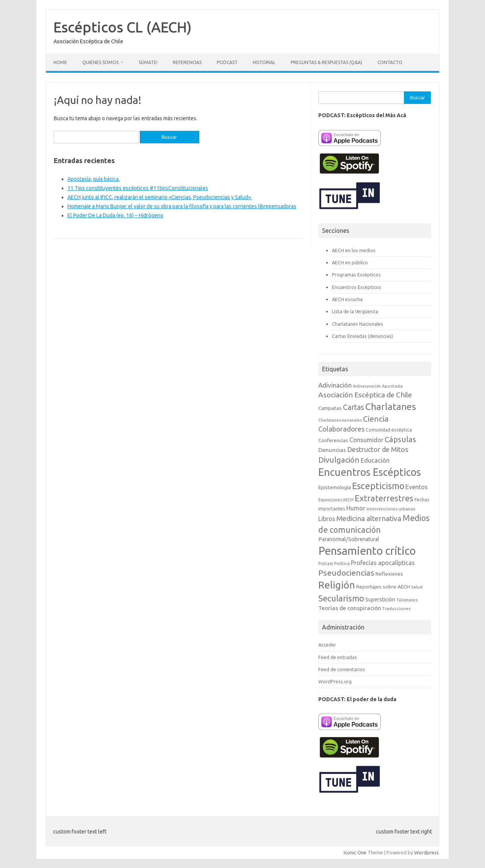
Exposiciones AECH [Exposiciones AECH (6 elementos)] (336, 500)
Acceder (327, 645)
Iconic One (355, 852)
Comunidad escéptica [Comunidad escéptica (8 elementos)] (389, 430)
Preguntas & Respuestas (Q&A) (326, 62)
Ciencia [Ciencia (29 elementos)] (376, 419)
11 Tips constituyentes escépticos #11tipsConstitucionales (138, 188)
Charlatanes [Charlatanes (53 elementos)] (391, 407)
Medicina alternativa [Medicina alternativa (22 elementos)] (369, 518)
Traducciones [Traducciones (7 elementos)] (396, 608)
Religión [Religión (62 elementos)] (337, 585)
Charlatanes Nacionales (357, 324)
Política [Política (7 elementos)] (342, 563)
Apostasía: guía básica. (94, 179)
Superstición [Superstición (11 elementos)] (380, 600)
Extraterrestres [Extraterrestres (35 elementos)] (384, 498)
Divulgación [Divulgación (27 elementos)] (339, 460)
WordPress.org (335, 681)
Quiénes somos (100, 62)
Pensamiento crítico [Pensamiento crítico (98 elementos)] (367, 551)
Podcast (227, 62)
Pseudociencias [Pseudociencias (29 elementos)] (346, 573)
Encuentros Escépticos (357, 287)
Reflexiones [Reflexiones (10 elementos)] (389, 574)
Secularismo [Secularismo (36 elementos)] (341, 598)
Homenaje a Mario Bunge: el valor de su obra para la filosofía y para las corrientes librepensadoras (182, 206)
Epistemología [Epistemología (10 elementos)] (335, 487)
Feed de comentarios (342, 669)
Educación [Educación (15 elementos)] (375, 460)
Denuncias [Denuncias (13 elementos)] (332, 450)
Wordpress (426, 852)
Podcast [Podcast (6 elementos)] (326, 563)
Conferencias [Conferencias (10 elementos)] (333, 440)
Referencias (187, 62)
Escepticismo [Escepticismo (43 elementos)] (378, 486)
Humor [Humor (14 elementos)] (356, 508)
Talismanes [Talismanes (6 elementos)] (407, 600)
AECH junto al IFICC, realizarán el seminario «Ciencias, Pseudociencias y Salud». (160, 197)
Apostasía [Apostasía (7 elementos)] (392, 386)
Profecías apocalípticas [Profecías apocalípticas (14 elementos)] (383, 563)
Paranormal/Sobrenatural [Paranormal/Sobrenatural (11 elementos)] (349, 539)
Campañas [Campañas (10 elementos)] (330, 408)
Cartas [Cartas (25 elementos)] (354, 407)
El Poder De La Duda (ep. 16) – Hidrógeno (115, 215)
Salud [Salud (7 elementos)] (417, 587)
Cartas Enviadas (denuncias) (362, 336)
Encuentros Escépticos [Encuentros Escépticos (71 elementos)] (370, 472)
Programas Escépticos (356, 275)
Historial (264, 62)
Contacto (390, 62)
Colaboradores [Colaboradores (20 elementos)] (341, 429)
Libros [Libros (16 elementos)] (327, 519)
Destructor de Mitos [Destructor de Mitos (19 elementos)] (378, 449)
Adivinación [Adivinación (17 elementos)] (335, 385)
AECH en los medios (354, 250)
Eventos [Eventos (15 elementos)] (417, 487)
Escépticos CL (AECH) (123, 27)
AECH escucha (347, 299)
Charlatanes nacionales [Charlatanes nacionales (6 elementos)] (340, 420)
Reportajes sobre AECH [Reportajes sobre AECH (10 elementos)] (383, 587)
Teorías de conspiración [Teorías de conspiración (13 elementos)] (350, 608)
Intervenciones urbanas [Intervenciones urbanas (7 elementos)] (391, 509)
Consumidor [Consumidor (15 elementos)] (366, 440)
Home (60, 62)
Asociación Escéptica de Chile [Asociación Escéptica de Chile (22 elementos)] (365, 395)
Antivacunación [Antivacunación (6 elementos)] (367, 386)
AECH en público (350, 262)
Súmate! (148, 62)
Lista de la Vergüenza (355, 311)
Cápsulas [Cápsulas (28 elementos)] (400, 439)
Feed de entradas (338, 657)
